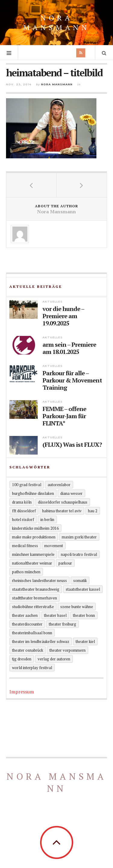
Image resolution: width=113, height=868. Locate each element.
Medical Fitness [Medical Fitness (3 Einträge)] (25, 546)
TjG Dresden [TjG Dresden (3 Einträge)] (22, 659)
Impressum (22, 692)
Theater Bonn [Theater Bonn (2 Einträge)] (84, 615)
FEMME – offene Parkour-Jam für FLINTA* (64, 416)
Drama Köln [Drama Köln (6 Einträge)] (22, 502)
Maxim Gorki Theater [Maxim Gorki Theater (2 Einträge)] (79, 537)
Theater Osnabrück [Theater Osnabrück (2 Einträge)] (28, 650)
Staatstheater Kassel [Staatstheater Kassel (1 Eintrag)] (83, 589)
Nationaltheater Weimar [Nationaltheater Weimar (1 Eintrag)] (32, 563)
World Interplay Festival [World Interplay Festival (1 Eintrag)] (32, 668)
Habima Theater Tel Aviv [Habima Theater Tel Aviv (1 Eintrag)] (62, 511)
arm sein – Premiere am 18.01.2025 (69, 348)
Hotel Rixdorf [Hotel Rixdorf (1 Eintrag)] (23, 519)
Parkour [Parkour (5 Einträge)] (65, 563)
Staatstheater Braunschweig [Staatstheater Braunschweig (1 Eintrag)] (36, 589)
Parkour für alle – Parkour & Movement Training (72, 380)
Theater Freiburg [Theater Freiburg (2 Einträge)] (63, 624)
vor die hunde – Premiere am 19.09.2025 (63, 316)
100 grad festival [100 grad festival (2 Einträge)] (27, 485)
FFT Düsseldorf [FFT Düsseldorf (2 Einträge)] (24, 511)
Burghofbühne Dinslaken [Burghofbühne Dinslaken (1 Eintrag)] (33, 493)
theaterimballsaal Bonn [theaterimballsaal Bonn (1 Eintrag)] (32, 633)
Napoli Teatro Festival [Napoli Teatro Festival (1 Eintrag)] (79, 554)
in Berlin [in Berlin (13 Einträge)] (47, 519)
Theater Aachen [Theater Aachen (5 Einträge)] (25, 615)
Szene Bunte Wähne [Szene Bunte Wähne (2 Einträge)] (77, 607)
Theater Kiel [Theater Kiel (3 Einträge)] (85, 641)
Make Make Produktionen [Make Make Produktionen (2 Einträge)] (34, 537)
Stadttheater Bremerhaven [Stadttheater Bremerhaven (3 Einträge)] (35, 598)
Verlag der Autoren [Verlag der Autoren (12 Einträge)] (54, 659)
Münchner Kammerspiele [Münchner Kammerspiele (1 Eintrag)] (33, 554)
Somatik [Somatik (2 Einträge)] (80, 580)
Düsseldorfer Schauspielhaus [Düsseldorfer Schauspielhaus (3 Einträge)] (63, 502)
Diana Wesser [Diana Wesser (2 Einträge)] (71, 493)
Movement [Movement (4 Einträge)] (54, 546)
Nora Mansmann (56, 23)
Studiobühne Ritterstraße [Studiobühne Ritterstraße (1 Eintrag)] (33, 607)
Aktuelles (53, 302)
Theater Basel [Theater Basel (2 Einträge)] (55, 615)
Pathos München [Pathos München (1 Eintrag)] (26, 572)
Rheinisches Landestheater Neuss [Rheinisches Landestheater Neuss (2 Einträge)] (39, 580)
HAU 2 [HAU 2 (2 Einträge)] (93, 511)
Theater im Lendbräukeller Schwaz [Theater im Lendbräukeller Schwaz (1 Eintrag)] (41, 641)
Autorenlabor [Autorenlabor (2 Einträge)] (59, 485)
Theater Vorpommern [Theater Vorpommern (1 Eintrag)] (67, 650)
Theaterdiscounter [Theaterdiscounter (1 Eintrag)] (27, 624)
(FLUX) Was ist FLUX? (72, 445)
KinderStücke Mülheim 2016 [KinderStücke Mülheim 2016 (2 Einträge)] (35, 528)
